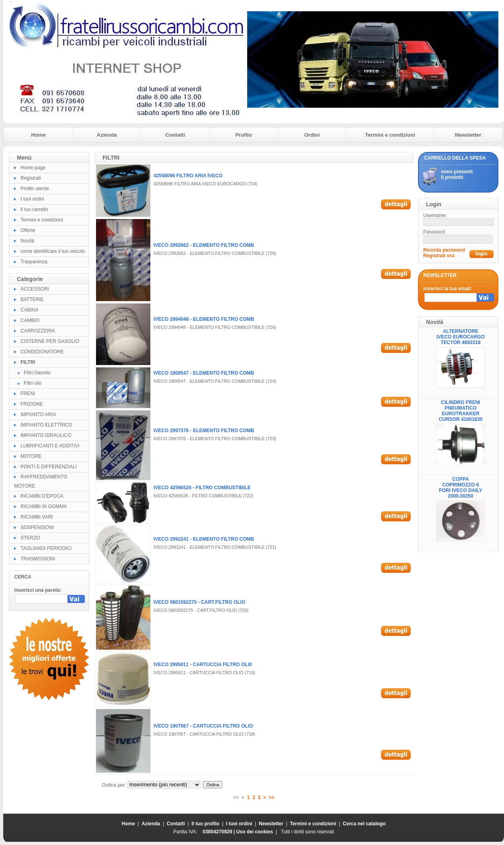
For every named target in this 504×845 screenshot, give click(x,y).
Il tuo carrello (34, 209)
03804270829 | (219, 832)
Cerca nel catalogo (364, 824)
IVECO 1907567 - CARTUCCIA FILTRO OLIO (203, 726)
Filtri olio (33, 383)
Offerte (28, 230)
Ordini (312, 135)
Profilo (243, 135)
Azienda (107, 135)
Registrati (31, 178)
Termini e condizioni (390, 135)
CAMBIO (30, 320)
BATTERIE (32, 299)
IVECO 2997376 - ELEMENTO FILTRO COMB (204, 431)
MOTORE (31, 456)
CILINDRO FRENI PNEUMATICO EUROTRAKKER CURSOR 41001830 (461, 411)
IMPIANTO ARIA (38, 414)
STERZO (30, 538)
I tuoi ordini (32, 199)
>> (272, 798)
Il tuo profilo (206, 824)
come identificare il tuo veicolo (53, 251)
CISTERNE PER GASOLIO (50, 341)
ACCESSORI (35, 289)
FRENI (28, 394)
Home (39, 135)
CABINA (30, 310)
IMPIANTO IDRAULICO (46, 435)
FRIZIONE (32, 404)
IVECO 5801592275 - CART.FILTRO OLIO (200, 602)
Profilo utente (35, 189)
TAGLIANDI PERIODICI (46, 548)
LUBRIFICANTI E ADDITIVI (50, 446)
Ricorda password (444, 250)
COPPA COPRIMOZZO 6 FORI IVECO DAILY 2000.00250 (461, 488)
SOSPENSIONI (37, 527)
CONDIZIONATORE (42, 352)
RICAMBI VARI (37, 517)
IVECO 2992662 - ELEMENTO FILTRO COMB (204, 245)
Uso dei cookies (255, 832)
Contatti (175, 135)
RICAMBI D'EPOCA (42, 496)
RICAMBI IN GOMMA (44, 507)
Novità (27, 241)
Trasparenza (34, 262)
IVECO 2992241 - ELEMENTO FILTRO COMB (204, 539)
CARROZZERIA (38, 331)
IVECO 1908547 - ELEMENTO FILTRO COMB (204, 373)
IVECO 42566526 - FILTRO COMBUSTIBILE (202, 488)
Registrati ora (439, 256)
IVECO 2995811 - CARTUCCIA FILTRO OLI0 (203, 665)
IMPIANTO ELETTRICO (46, 425)
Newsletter (468, 135)
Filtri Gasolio (37, 373)
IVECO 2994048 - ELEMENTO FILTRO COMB (204, 319)
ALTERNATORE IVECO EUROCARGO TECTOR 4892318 (461, 337)
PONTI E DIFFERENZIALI (49, 467)
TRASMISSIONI (38, 559)
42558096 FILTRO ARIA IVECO (188, 176)
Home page (33, 168)
